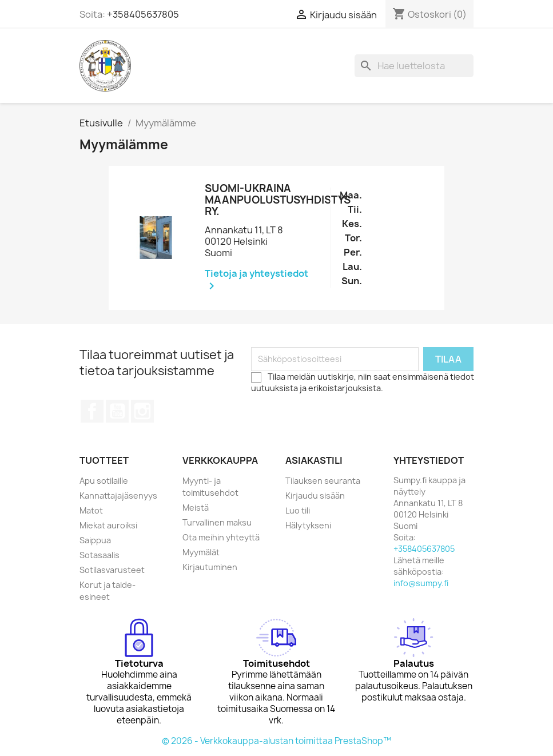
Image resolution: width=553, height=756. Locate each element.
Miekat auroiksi (108, 525)
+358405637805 (143, 14)
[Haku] (414, 66)
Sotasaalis (100, 555)
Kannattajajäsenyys (118, 496)
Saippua (95, 540)
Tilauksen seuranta (323, 481)
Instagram (142, 411)
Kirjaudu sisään (315, 496)
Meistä (196, 508)
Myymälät (201, 552)
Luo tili (298, 510)
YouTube (117, 411)
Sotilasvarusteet (112, 570)
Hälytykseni (308, 525)
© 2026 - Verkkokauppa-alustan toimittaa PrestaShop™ (276, 741)
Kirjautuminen (210, 567)
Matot (91, 510)
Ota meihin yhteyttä (221, 537)
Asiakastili (314, 460)
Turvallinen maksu (217, 522)
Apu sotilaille (104, 481)
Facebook (92, 411)
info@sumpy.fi (421, 583)
